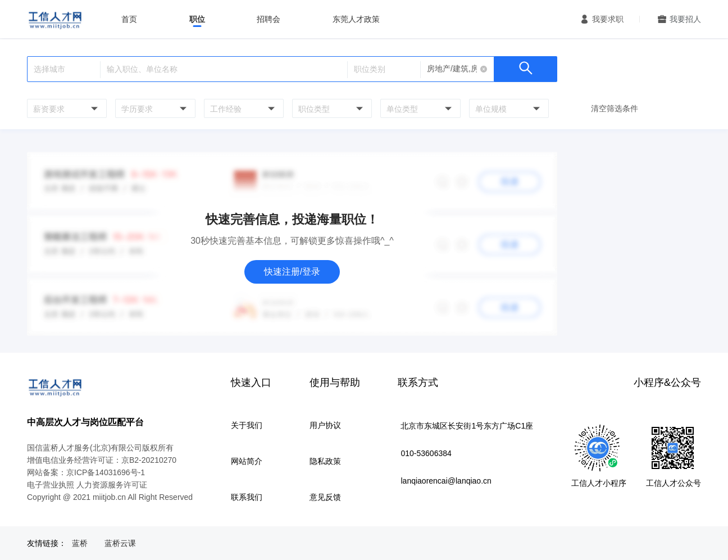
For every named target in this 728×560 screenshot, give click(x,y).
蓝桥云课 (120, 543)
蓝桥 (80, 543)
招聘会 (269, 19)
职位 (197, 19)
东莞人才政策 (356, 19)
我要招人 (685, 19)
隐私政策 (325, 461)
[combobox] (65, 108)
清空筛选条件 (615, 108)
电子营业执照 (51, 485)
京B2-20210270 (149, 460)
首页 (129, 19)
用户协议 (325, 425)
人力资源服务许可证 (112, 485)
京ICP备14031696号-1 (106, 472)
